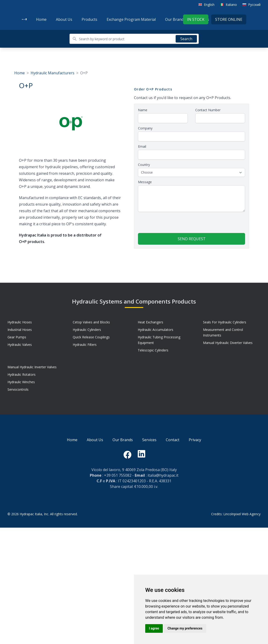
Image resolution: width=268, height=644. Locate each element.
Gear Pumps (17, 337)
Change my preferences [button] (185, 628)
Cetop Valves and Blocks (91, 322)
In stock (196, 19)
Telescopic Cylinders (153, 350)
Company (145, 128)
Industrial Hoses (20, 330)
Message (145, 182)
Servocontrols (18, 389)
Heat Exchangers (150, 322)
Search (186, 39)
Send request (192, 239)
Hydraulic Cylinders (87, 330)
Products (89, 19)
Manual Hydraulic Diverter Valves (228, 343)
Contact (173, 440)
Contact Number (208, 110)
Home (41, 19)
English (209, 5)
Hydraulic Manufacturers (53, 73)
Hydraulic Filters (85, 345)
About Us (64, 19)
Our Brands (175, 19)
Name (143, 110)
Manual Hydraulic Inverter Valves (32, 367)
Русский (254, 5)
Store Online (229, 19)
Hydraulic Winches (21, 382)
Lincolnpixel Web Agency (242, 514)
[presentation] (174, 224)
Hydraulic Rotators (22, 374)
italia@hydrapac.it (163, 475)
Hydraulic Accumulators (156, 330)
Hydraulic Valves (20, 345)
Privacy (195, 440)
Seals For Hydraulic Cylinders (225, 322)
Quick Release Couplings (91, 337)
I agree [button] (154, 628)
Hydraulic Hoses (20, 322)
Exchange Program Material (131, 19)
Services (149, 440)
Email (142, 146)
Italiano (231, 5)
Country (144, 165)
